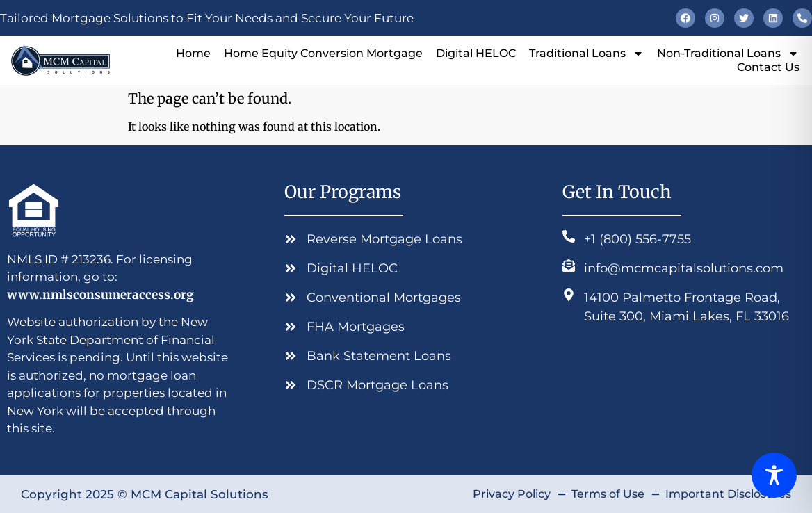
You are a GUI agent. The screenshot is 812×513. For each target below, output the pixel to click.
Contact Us (768, 67)
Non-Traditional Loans (728, 54)
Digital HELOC (476, 53)
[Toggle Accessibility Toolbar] (774, 475)
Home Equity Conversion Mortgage (323, 53)
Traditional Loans (586, 54)
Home (193, 53)
